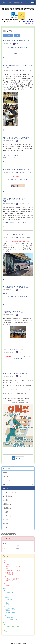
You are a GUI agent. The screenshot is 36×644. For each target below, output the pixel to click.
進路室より (6, 294)
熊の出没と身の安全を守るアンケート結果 (18, 200)
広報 (15, 43)
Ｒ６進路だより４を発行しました (16, 287)
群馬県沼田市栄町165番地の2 (18, 20)
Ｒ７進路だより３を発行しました (16, 41)
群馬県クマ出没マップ (10, 157)
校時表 (5, 543)
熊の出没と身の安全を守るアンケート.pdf (15, 222)
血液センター (14, 249)
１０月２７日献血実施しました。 (16, 234)
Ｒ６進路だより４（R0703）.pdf (18, 297)
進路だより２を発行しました (14, 349)
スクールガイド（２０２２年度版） (11, 546)
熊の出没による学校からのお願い (16, 138)
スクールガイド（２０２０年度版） (11, 549)
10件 (17, 36)
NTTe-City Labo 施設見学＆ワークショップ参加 (18, 67)
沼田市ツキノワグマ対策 (10, 155)
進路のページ (18, 53)
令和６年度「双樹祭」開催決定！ (16, 373)
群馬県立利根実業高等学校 (12, 2)
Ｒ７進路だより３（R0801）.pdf (18, 47)
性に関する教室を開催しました (15, 312)
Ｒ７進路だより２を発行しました (16, 170)
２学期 (29, 70)
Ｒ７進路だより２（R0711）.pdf (18, 179)
